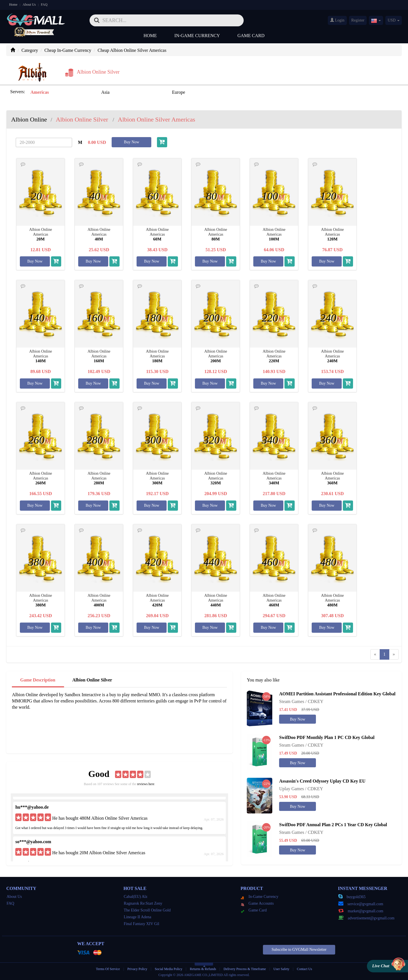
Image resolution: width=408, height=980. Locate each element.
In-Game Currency (197, 36)
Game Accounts (257, 903)
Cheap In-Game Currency (68, 50)
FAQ (44, 5)
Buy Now (131, 141)
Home (13, 5)
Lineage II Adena (138, 917)
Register (358, 20)
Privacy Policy (138, 968)
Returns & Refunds (203, 968)
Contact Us (305, 968)
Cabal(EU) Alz (136, 896)
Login (337, 20)
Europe (165, 92)
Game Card (251, 36)
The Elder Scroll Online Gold (147, 910)
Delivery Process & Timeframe (245, 968)
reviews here (146, 784)
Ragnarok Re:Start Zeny (143, 903)
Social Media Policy (168, 968)
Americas (40, 92)
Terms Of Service (108, 968)
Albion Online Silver (92, 679)
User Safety (281, 968)
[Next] (394, 654)
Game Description (38, 679)
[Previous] (375, 654)
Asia (98, 92)
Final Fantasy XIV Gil (142, 923)
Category (30, 50)
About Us (29, 5)
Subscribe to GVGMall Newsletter (299, 949)
